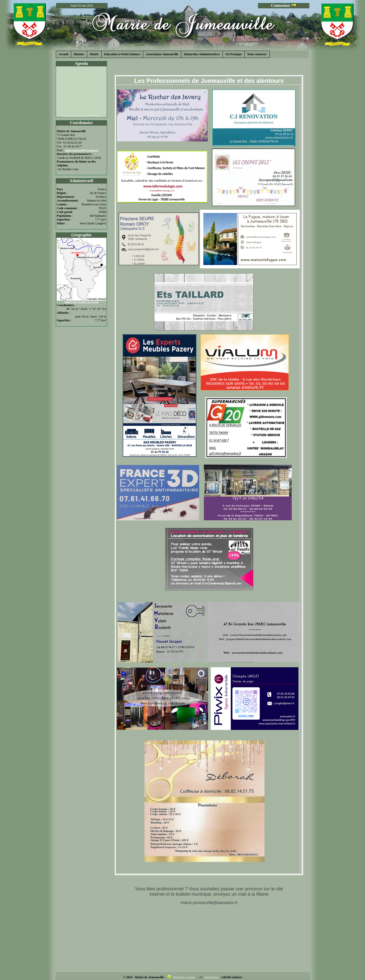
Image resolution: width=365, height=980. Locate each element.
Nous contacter (257, 54)
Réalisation (212, 977)
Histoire (79, 54)
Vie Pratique (234, 54)
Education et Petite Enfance (122, 54)
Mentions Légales (184, 977)
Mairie (94, 54)
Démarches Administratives (202, 54)
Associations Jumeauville (162, 54)
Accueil (63, 54)
